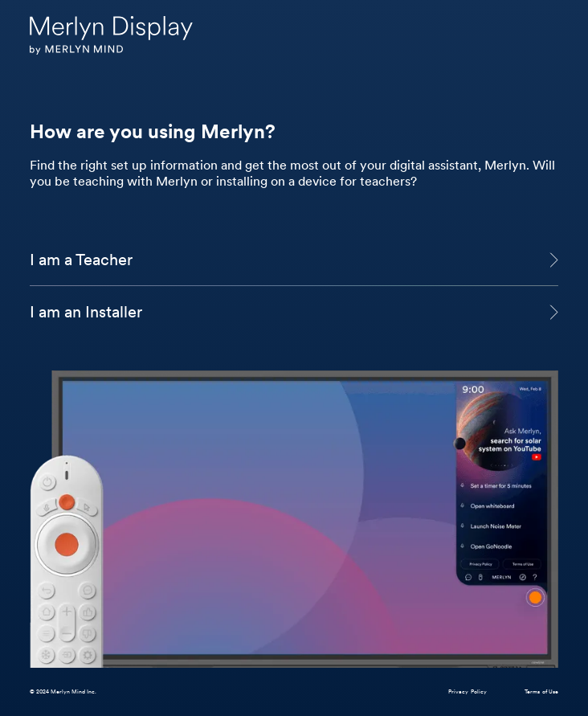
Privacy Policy (468, 691)
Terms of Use (542, 691)
